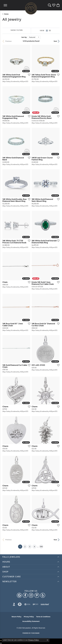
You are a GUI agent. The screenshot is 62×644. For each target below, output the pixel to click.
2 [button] (25, 547)
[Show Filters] (17, 30)
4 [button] (34, 547)
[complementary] (57, 638)
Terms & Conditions (43, 617)
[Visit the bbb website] (14, 604)
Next (55, 41)
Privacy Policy (29, 617)
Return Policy (16, 617)
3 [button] (30, 547)
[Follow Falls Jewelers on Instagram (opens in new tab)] (31, 595)
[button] (49, 5)
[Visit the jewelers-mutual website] (45, 604)
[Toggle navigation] (5, 5)
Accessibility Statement (31, 621)
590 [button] (41, 547)
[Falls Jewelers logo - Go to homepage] (31, 8)
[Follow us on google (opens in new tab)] (19, 595)
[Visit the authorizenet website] (20, 604)
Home (6, 14)
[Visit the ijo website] (35, 604)
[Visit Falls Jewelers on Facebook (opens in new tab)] (25, 595)
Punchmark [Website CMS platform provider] (35, 633)
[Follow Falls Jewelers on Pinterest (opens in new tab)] (37, 595)
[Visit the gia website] (27, 604)
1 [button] (21, 546)
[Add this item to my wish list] (28, 75)
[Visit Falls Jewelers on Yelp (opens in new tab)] (43, 595)
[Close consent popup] (47, 640)
